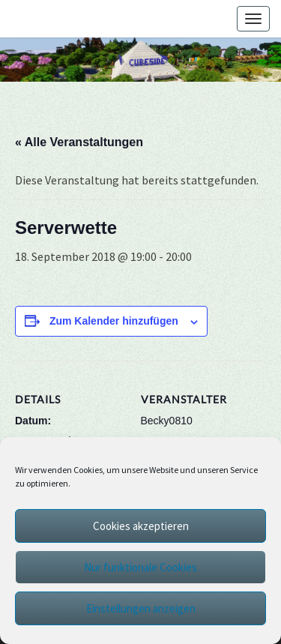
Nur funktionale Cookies (140, 567)
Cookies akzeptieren (141, 526)
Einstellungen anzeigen (141, 608)
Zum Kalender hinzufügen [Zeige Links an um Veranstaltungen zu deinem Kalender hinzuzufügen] (114, 321)
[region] (140, 60)
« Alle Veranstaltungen (79, 142)
